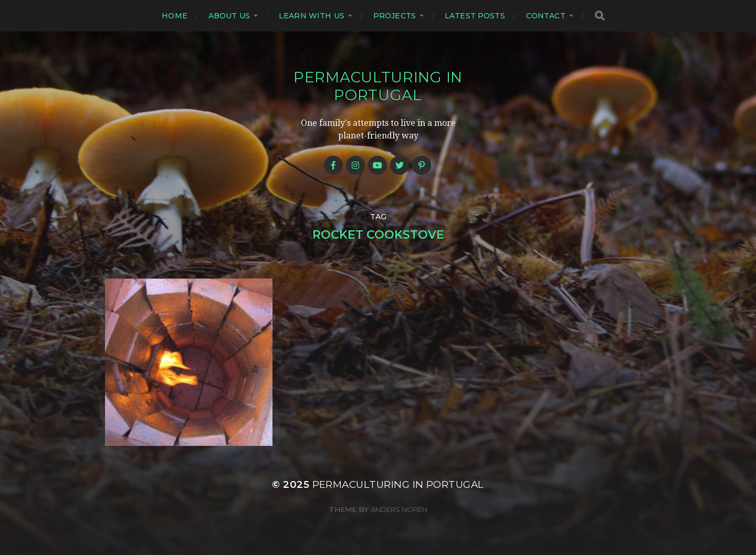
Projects (395, 16)
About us (229, 16)
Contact (546, 16)
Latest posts (475, 16)
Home (175, 16)
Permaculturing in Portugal (378, 86)
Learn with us (312, 16)
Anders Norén (399, 509)
